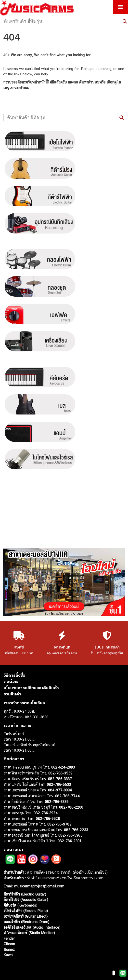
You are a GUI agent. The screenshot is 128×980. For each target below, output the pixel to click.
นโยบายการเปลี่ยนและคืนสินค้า (31, 688)
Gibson (9, 944)
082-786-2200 (71, 807)
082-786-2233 (76, 830)
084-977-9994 (60, 790)
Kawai (8, 955)
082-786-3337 (60, 779)
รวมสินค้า (12, 694)
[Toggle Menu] (121, 7)
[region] (64, 582)
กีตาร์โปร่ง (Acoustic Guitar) (26, 900)
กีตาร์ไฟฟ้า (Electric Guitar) (25, 894)
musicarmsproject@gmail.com (39, 886)
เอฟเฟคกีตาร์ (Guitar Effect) (26, 916)
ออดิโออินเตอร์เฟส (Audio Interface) (32, 927)
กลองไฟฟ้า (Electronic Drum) (26, 922)
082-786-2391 (70, 841)
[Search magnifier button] (122, 118)
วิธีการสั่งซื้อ (14, 675)
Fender (9, 938)
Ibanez (9, 949)
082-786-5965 (70, 835)
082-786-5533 (59, 784)
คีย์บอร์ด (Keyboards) (20, 905)
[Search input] (62, 21)
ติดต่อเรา (12, 681)
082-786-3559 (60, 773)
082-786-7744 (67, 796)
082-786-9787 (59, 824)
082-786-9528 (48, 819)
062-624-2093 (63, 767)
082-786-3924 (46, 813)
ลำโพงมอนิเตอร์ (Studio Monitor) (29, 933)
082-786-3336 (57, 802)
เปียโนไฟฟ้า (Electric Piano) (26, 911)
